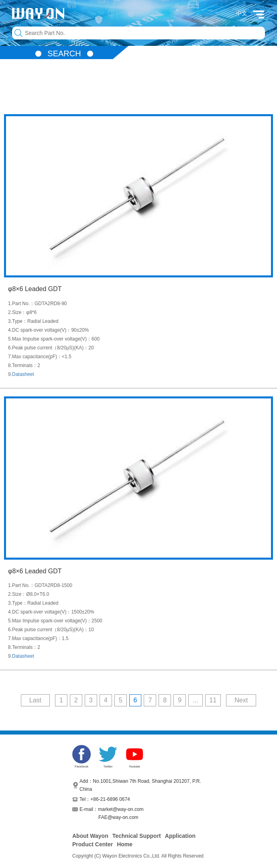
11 (213, 700)
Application (180, 836)
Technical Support (137, 836)
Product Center (93, 844)
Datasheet (23, 374)
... (195, 700)
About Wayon (90, 836)
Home (125, 844)
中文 (242, 13)
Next (241, 700)
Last (35, 700)
